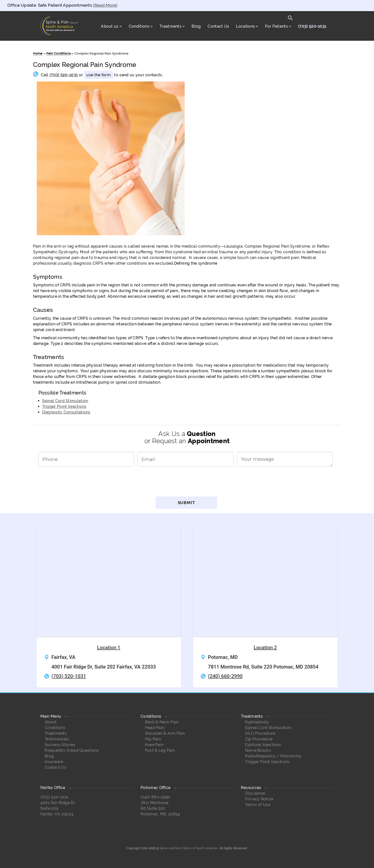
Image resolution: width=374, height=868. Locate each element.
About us (110, 26)
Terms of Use (258, 805)
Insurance (54, 762)
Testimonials (57, 739)
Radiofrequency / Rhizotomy (273, 756)
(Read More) (105, 5)
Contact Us (218, 26)
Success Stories (60, 745)
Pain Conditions (59, 53)
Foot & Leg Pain (160, 750)
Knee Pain (154, 745)
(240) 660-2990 (225, 676)
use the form (98, 75)
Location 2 (265, 648)
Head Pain (155, 728)
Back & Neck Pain (162, 722)
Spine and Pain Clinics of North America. (189, 848)
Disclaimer (255, 793)
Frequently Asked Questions (72, 750)
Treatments (170, 26)
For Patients (276, 26)
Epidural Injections (263, 745)
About (51, 722)
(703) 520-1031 (312, 26)
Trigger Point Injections (64, 406)
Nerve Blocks (258, 750)
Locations (245, 26)
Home (38, 53)
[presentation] (187, 484)
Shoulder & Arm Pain (165, 733)
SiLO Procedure (260, 733)
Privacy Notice (259, 799)
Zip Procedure (259, 739)
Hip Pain (153, 739)
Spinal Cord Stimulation (65, 401)
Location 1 (109, 648)
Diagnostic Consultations (66, 412)
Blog (196, 26)
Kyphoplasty (257, 722)
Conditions (139, 26)
